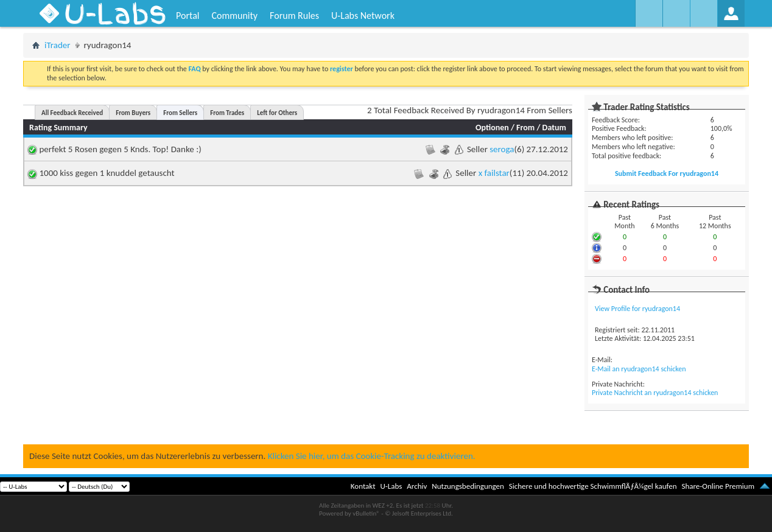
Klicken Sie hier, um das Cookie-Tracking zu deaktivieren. (372, 456)
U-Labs (391, 486)
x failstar (494, 173)
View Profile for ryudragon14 (637, 309)
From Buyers (133, 113)
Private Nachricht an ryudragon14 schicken (655, 393)
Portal (188, 16)
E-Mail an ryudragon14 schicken (639, 369)
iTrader (58, 45)
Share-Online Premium (718, 486)
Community (234, 16)
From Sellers (180, 113)
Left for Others (277, 113)
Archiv (417, 486)
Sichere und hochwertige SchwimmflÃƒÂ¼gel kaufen (593, 486)
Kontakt (363, 486)
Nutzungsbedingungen (468, 486)
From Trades (227, 113)
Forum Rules (294, 16)
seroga (502, 149)
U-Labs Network (363, 16)
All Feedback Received (72, 113)
